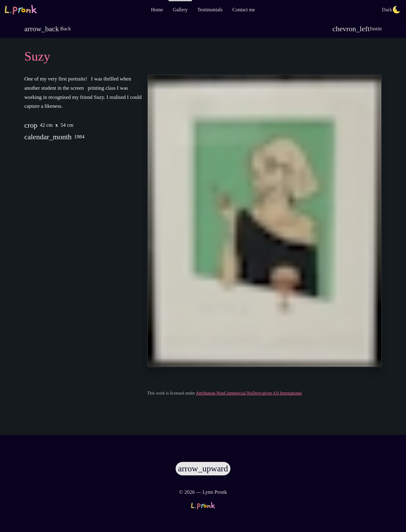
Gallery (180, 10)
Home (157, 10)
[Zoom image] (264, 221)
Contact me (244, 10)
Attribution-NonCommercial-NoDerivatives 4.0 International (264, 403)
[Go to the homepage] (21, 10)
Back (48, 29)
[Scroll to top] (203, 466)
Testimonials (210, 10)
